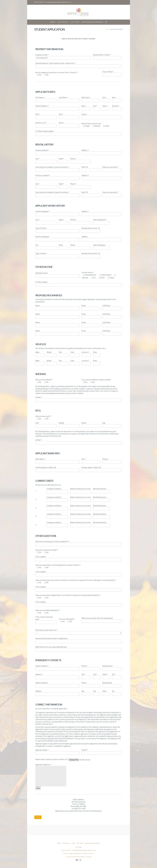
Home (59, 843)
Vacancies (66, 843)
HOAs (73, 843)
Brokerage (79, 847)
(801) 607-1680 (66, 850)
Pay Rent (80, 843)
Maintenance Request (93, 843)
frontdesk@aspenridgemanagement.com (58, 2)
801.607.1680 (39, 2)
